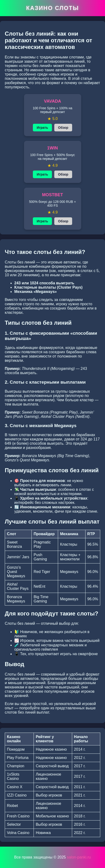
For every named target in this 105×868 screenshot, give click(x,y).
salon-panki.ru (79, 857)
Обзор (63, 128)
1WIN (52, 148)
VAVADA (53, 101)
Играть (42, 128)
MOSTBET (53, 195)
